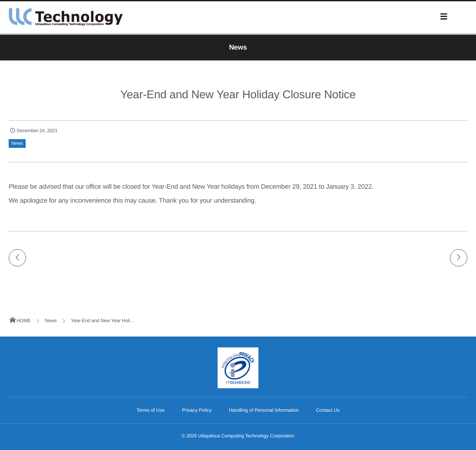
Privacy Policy (197, 410)
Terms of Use (150, 410)
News (17, 143)
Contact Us (327, 410)
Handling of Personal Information (264, 410)
